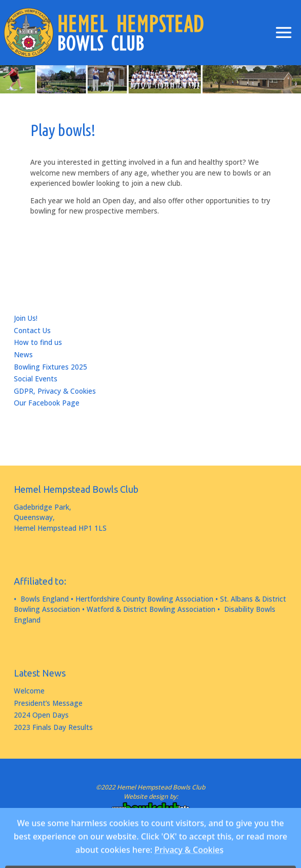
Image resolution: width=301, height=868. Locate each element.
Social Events (36, 379)
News (23, 355)
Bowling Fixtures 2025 (51, 367)
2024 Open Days (41, 715)
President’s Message (48, 703)
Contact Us (32, 331)
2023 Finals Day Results (53, 727)
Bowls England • (47, 599)
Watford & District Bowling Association (151, 609)
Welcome (29, 691)
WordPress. (182, 840)
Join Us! (26, 318)
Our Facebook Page (47, 403)
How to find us (38, 342)
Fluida (147, 840)
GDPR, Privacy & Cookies (55, 391)
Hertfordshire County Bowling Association (144, 599)
